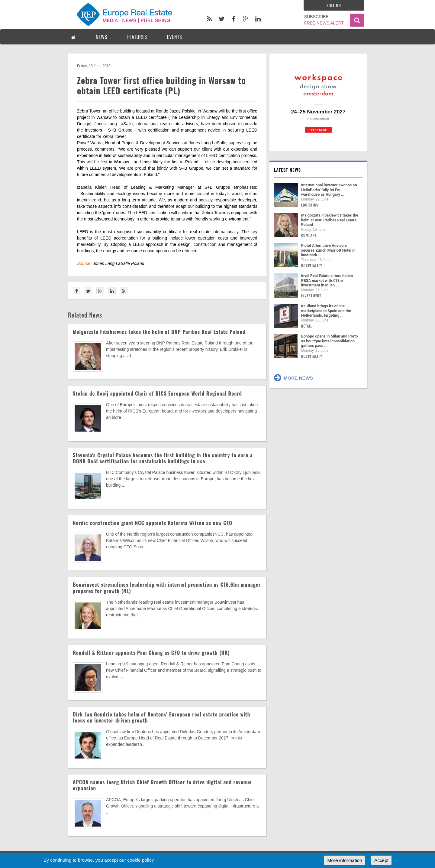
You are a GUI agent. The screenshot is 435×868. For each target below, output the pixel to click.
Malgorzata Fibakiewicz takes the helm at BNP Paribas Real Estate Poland (159, 332)
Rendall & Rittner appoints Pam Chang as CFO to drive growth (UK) (151, 653)
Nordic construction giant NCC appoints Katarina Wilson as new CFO (153, 523)
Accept (381, 860)
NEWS (101, 37)
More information (345, 860)
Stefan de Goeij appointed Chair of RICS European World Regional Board (157, 393)
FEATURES (137, 37)
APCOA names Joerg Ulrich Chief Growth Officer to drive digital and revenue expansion (162, 785)
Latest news (288, 170)
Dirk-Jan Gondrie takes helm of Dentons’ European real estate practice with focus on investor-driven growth (161, 717)
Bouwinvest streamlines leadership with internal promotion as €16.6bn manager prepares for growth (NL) (167, 587)
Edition (334, 5)
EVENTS (175, 37)
